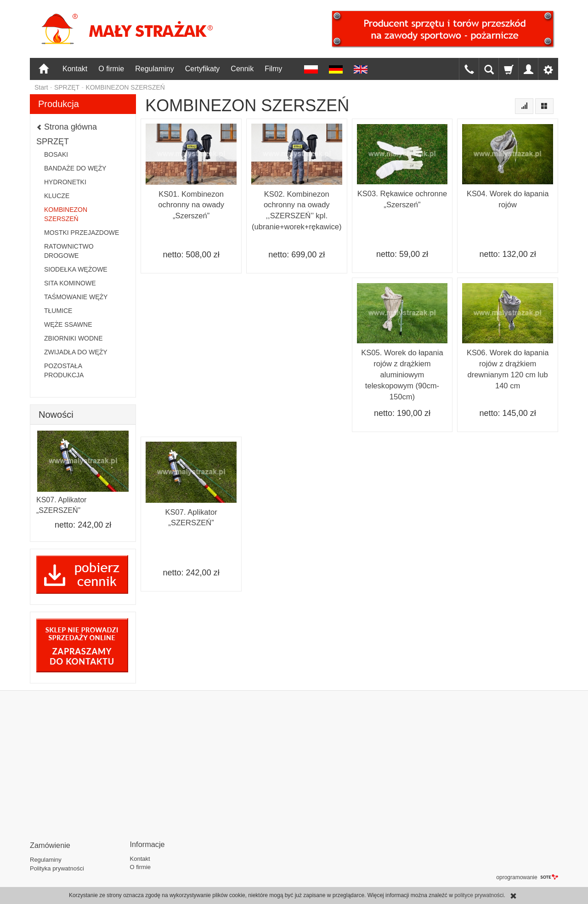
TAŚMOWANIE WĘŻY (76, 297)
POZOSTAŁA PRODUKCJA (64, 370)
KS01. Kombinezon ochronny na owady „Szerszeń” (191, 204)
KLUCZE (57, 196)
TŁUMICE (58, 311)
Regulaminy (154, 69)
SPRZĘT (53, 142)
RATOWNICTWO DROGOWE (69, 251)
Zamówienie (48, 844)
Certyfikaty (203, 69)
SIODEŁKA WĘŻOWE (76, 269)
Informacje (146, 844)
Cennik (242, 69)
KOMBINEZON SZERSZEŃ (66, 214)
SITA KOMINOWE (70, 283)
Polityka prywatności (57, 867)
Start (41, 87)
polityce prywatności (479, 895)
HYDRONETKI (65, 182)
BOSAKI (56, 154)
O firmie (111, 69)
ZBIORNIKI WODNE (73, 338)
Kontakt (75, 69)
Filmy (273, 69)
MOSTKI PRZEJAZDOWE (82, 233)
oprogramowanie (527, 876)
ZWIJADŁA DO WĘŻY (76, 352)
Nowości (56, 415)
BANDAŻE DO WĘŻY (75, 168)
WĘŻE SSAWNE (68, 324)
